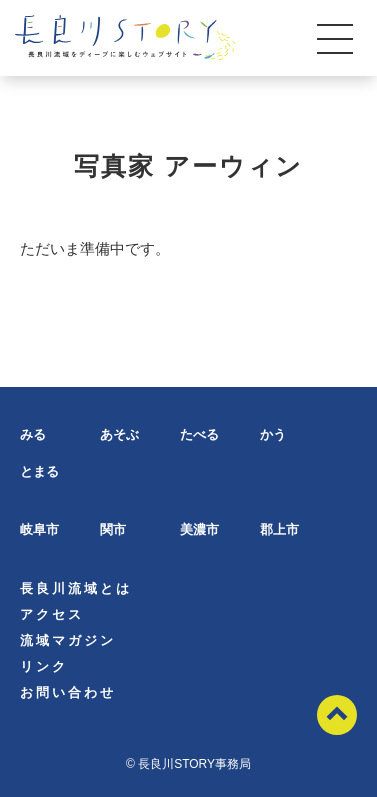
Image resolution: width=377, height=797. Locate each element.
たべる (199, 434)
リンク (44, 666)
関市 (113, 529)
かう (273, 434)
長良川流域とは (76, 588)
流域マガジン (68, 640)
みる (33, 434)
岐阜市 (39, 529)
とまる (39, 471)
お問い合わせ (68, 692)
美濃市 (199, 529)
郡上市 (279, 529)
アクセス (52, 614)
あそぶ (119, 434)
